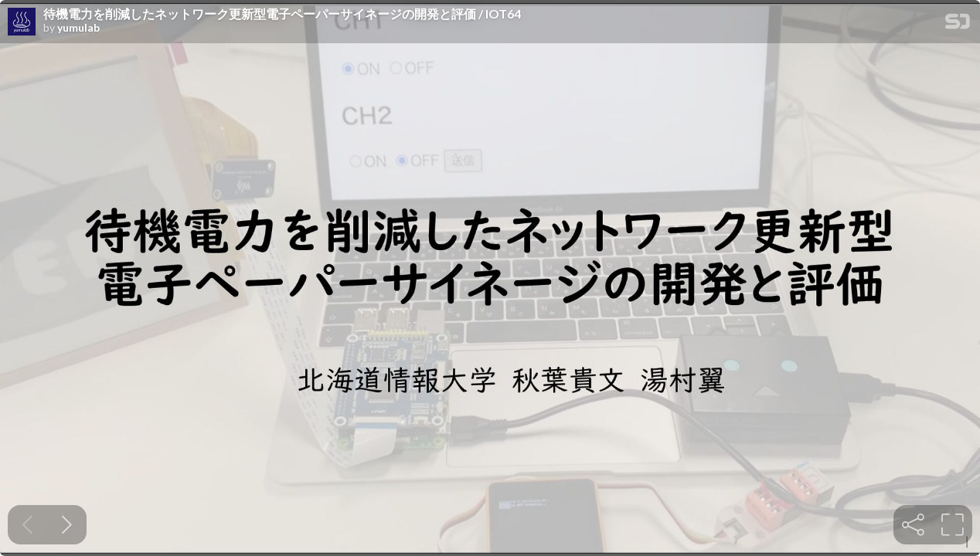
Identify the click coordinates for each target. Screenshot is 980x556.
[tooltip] (913, 525)
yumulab (78, 28)
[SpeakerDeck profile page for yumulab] (22, 22)
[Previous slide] (27, 525)
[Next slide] (67, 525)
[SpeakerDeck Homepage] (958, 24)
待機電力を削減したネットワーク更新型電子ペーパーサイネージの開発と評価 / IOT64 (282, 14)
